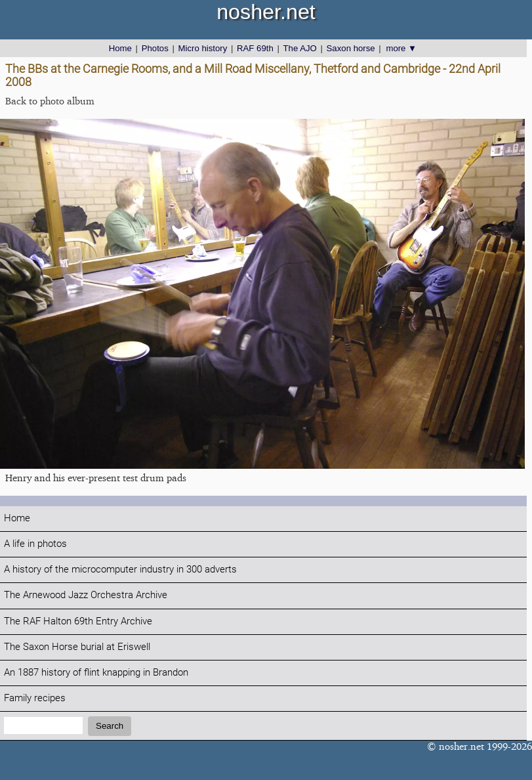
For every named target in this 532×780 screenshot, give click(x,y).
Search (110, 726)
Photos (155, 48)
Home (120, 48)
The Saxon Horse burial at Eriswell (77, 647)
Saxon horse (351, 48)
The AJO (300, 48)
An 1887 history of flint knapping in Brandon (96, 673)
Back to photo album (50, 101)
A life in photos (35, 544)
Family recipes (35, 698)
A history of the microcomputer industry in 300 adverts (120, 570)
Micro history (203, 48)
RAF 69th (255, 48)
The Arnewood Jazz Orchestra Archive (86, 595)
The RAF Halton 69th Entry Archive (78, 621)
